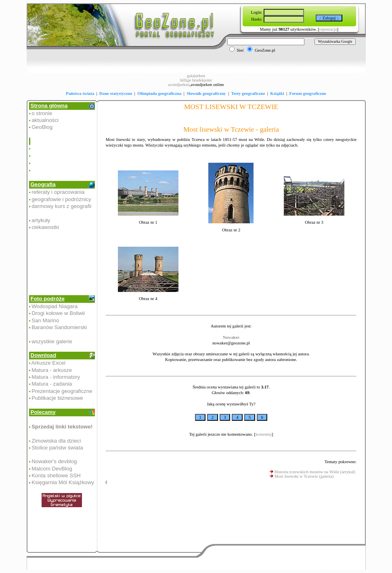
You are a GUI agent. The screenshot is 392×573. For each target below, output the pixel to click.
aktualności (45, 120)
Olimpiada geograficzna (159, 93)
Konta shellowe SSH (56, 475)
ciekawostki (45, 227)
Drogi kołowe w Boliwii (58, 313)
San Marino (45, 320)
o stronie (42, 113)
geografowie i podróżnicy (61, 199)
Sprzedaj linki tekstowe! (62, 427)
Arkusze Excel (48, 363)
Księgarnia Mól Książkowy (63, 482)
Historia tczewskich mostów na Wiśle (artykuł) (315, 472)
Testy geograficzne (248, 93)
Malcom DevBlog (52, 469)
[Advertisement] (63, 156)
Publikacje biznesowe (57, 398)
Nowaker (231, 337)
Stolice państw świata (57, 448)
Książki (277, 93)
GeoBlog (42, 127)
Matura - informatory (56, 377)
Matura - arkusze (52, 370)
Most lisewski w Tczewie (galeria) (304, 476)
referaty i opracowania (58, 192)
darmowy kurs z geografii (61, 206)
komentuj (264, 434)
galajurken (196, 76)
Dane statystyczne (116, 93)
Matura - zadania (52, 384)
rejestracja (328, 29)
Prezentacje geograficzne (62, 391)
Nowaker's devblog (54, 461)
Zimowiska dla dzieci (56, 441)
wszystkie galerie (52, 341)
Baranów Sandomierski (59, 327)
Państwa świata (80, 93)
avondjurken (179, 85)
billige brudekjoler (196, 80)
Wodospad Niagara (55, 306)
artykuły (41, 220)
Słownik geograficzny (206, 93)
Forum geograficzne (307, 93)
